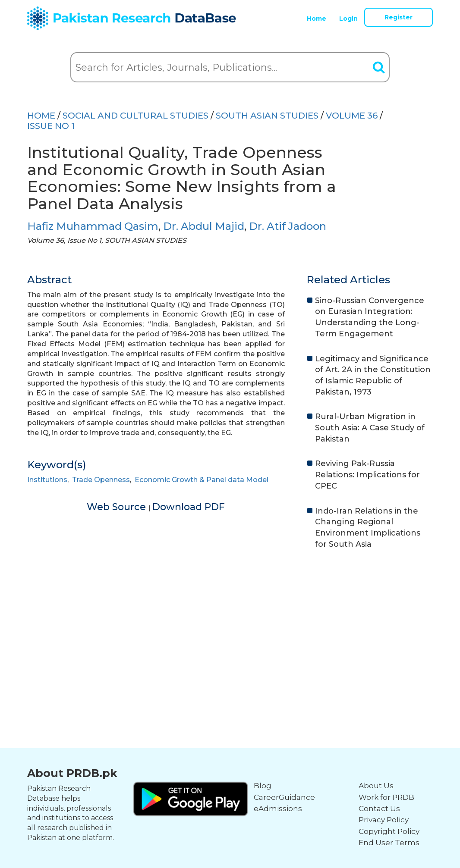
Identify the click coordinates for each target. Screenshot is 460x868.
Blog (263, 786)
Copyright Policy (389, 831)
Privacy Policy (384, 820)
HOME (41, 116)
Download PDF (189, 507)
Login (348, 19)
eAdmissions (278, 808)
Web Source (118, 507)
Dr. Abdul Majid (204, 226)
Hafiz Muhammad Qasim (93, 226)
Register (399, 17)
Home (317, 19)
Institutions (47, 480)
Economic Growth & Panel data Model (202, 480)
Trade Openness (101, 480)
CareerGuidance (284, 797)
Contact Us (379, 808)
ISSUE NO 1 (51, 126)
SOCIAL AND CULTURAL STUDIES (135, 116)
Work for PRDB (386, 797)
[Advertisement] (230, 623)
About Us (376, 786)
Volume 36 (352, 116)
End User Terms (389, 843)
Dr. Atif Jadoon (288, 226)
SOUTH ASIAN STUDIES (267, 116)
